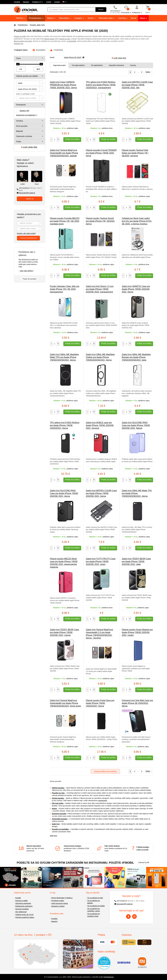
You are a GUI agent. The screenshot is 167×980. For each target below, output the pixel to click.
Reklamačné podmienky (24, 906)
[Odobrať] (74, 58)
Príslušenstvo (35, 18)
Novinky (133, 65)
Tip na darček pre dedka (96, 906)
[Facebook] (128, 917)
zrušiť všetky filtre (29, 147)
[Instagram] (134, 917)
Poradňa (17, 2)
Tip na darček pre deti (95, 898)
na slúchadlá (71, 41)
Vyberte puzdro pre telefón (27, 76)
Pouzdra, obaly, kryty (37, 25)
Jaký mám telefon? (27, 271)
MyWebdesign (109, 977)
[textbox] (30, 98)
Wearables (64, 18)
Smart (91, 18)
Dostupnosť (21, 105)
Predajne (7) (37, 2)
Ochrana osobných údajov (25, 917)
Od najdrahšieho (97, 65)
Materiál (19, 131)
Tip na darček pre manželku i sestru (94, 910)
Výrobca (20, 121)
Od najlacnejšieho (78, 65)
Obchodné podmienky (23, 903)
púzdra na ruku (65, 39)
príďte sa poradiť (142, 850)
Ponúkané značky (58, 901)
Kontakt (57, 2)
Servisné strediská (22, 909)
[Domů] (14, 25)
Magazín (26, 2)
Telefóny (20, 18)
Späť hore (53, 836)
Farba (19, 142)
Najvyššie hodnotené (116, 65)
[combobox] (30, 83)
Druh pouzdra (22, 126)
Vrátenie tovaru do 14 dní (24, 915)
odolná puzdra (49, 39)
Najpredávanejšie (59, 65)
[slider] (18, 64)
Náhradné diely (106, 18)
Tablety (50, 18)
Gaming (122, 18)
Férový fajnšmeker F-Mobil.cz (62, 898)
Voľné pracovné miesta (60, 903)
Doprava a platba (22, 901)
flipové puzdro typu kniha (23, 41)
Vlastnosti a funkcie (24, 136)
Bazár (134, 18)
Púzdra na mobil (20, 36)
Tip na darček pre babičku (93, 902)
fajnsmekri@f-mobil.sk (26, 193)
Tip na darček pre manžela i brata (93, 915)
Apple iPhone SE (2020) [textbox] (27, 89)
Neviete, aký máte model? (26, 233)
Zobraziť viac (19, 44)
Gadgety (79, 18)
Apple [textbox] (20, 83)
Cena (18, 58)
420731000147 (29, 189)
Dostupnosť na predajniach (26, 115)
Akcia (143, 18)
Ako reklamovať (21, 912)
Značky (49, 2)
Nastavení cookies (58, 906)
